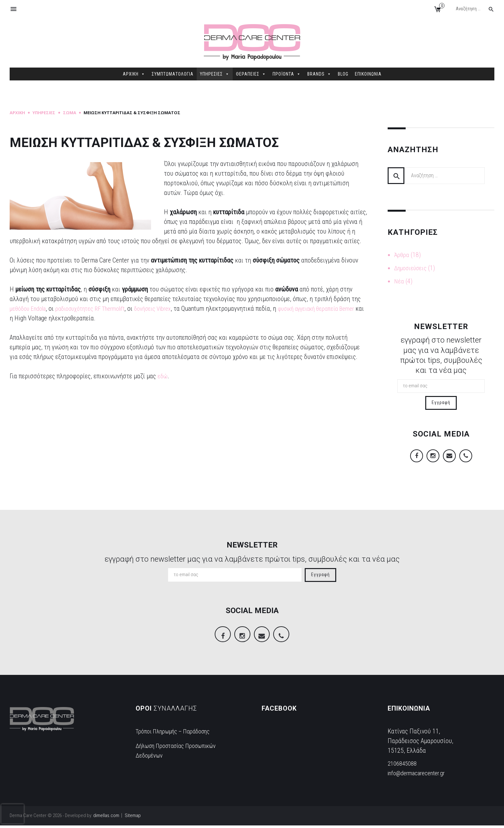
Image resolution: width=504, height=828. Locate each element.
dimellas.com (106, 818)
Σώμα (70, 113)
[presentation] (13, 814)
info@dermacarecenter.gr (420, 776)
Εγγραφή (441, 402)
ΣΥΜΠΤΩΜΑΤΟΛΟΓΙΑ (173, 74)
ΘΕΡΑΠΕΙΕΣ (251, 74)
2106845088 (404, 766)
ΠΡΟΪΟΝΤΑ (287, 74)
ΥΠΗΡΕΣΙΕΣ (215, 74)
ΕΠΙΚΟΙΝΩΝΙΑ (368, 74)
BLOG (343, 74)
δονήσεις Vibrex (170, 308)
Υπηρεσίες (44, 113)
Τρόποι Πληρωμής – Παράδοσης (178, 734)
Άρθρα (402, 255)
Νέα (399, 281)
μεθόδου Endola (30, 308)
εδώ (163, 376)
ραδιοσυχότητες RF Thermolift (99, 308)
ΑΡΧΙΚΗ (134, 74)
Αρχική (17, 113)
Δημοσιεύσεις (412, 268)
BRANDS (319, 74)
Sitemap (133, 818)
